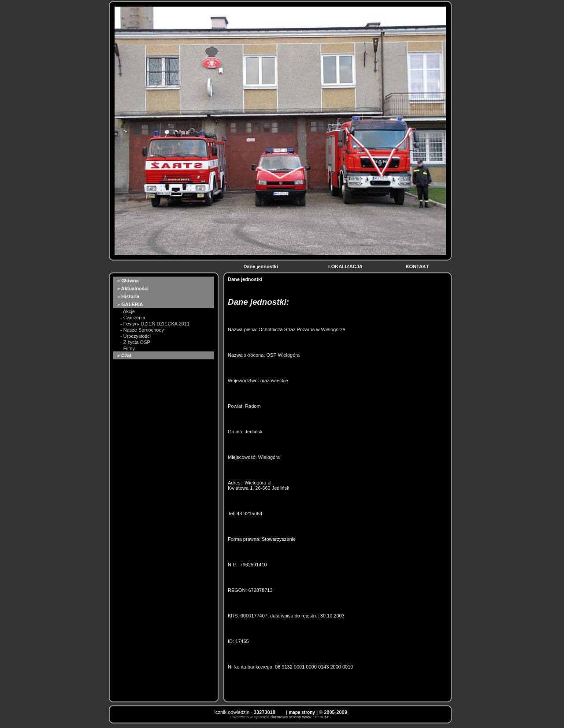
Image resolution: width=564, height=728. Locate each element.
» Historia (129, 296)
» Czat (125, 355)
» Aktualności (134, 288)
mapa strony (302, 712)
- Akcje (128, 311)
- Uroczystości (135, 336)
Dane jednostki (261, 266)
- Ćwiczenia (133, 318)
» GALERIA (131, 304)
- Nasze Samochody (142, 330)
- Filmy (128, 348)
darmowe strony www (291, 717)
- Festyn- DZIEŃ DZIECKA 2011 (155, 324)
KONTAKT (418, 266)
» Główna (129, 281)
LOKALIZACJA (346, 266)
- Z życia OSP (135, 342)
